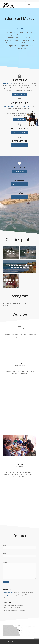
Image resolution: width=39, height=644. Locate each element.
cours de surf (27, 107)
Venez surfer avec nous (12, 1)
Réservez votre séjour (23, 1)
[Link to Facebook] (35, 5)
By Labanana (18, 642)
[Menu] (28, 5)
